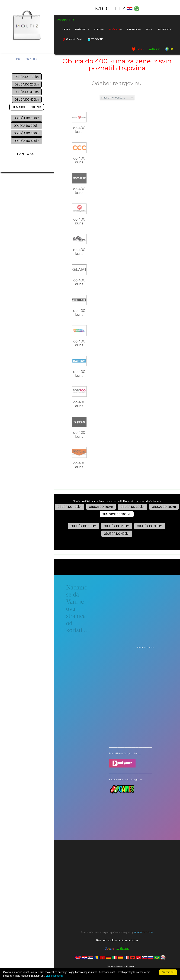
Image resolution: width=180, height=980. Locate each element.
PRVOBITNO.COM (144, 932)
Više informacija (54, 976)
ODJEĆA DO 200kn (27, 126)
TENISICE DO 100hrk (27, 107)
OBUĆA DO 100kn (27, 77)
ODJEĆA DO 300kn (27, 133)
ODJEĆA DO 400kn (27, 141)
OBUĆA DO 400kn (27, 99)
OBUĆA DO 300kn (27, 92)
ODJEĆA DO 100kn (27, 118)
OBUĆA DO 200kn (27, 84)
